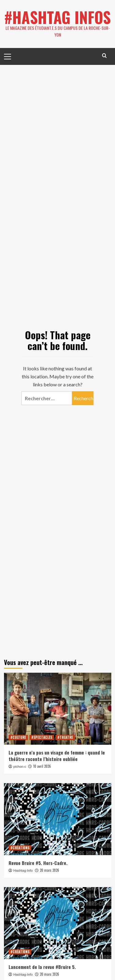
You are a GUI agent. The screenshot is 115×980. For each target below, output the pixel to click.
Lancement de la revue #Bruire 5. (42, 967)
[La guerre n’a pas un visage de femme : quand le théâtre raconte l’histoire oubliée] (58, 709)
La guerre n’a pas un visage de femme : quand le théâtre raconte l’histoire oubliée (57, 756)
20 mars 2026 (50, 870)
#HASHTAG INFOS (57, 17)
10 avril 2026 (42, 766)
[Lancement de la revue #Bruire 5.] (58, 923)
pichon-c (20, 767)
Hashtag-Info (23, 870)
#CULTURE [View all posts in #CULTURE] (18, 737)
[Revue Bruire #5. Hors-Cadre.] (58, 819)
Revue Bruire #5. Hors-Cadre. (38, 863)
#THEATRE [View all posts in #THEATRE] (65, 737)
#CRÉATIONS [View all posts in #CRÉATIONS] (20, 848)
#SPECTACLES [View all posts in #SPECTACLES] (42, 737)
